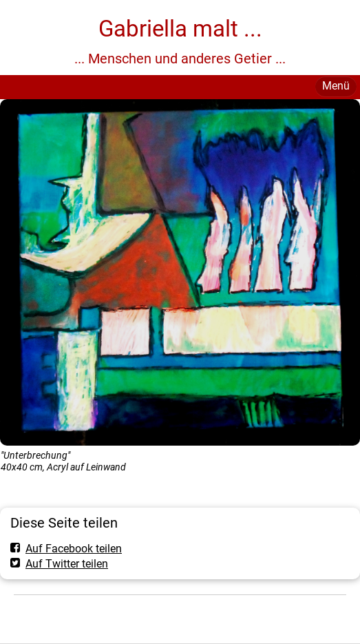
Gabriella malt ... (180, 29)
